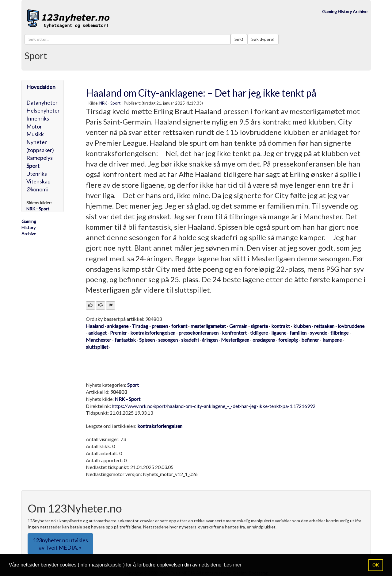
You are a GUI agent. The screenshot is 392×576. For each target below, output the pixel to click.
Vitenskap (38, 181)
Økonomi (37, 189)
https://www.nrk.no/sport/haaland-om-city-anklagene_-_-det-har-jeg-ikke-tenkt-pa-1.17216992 (214, 406)
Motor (34, 126)
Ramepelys (40, 158)
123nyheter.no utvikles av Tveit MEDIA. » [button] (60, 544)
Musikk (35, 134)
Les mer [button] (233, 565)
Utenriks (37, 174)
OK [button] (376, 565)
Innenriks (38, 118)
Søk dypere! (263, 39)
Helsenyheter (43, 110)
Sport (33, 166)
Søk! (239, 39)
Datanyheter (42, 102)
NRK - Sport (110, 103)
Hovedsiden (41, 87)
